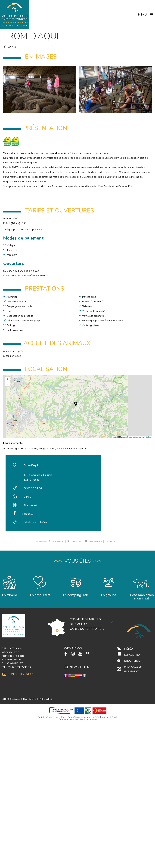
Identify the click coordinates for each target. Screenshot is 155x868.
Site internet (30, 505)
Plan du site (29, 699)
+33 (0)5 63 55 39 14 (19, 667)
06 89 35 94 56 (33, 488)
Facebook (28, 514)
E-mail (27, 497)
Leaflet (115, 437)
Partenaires (45, 699)
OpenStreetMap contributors (140, 437)
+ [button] (8, 379)
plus (111, 542)
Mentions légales (11, 699)
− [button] (8, 384)
